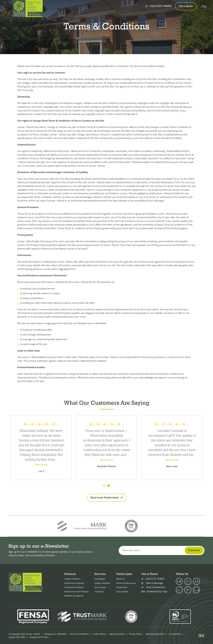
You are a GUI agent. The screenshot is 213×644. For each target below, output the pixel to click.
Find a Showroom (153, 587)
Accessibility (175, 634)
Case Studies (122, 592)
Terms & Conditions (79, 634)
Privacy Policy (135, 634)
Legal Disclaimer (117, 634)
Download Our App (154, 591)
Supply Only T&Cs (17, 637)
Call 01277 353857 (159, 6)
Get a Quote (186, 6)
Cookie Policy (99, 634)
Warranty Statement (155, 634)
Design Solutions (102, 583)
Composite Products (74, 587)
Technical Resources (126, 583)
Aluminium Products (74, 583)
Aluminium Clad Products (77, 592)
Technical (99, 592)
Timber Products (72, 579)
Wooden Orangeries (74, 596)
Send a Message (152, 583)
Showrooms (122, 587)
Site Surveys (100, 587)
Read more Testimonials (104, 498)
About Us (121, 579)
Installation (100, 579)
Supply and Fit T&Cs (39, 637)
